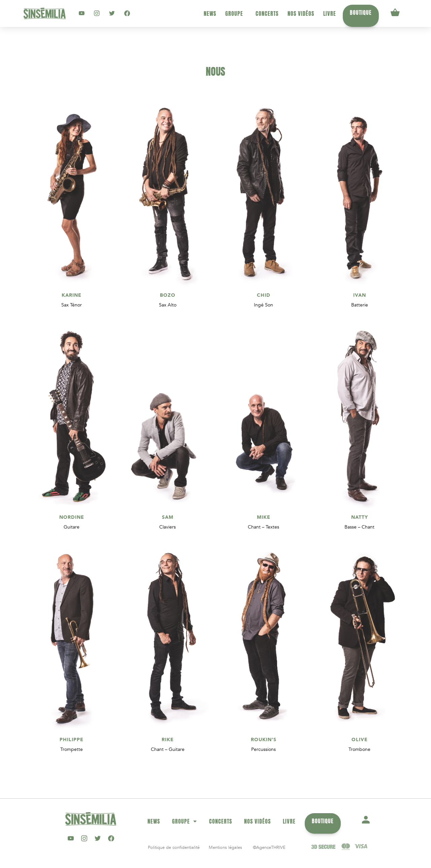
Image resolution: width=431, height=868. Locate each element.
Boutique (361, 12)
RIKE (168, 740)
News (210, 13)
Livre (330, 13)
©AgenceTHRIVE (269, 847)
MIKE (264, 517)
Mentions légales (225, 847)
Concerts (267, 13)
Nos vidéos (301, 13)
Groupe (236, 13)
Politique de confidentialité (174, 847)
